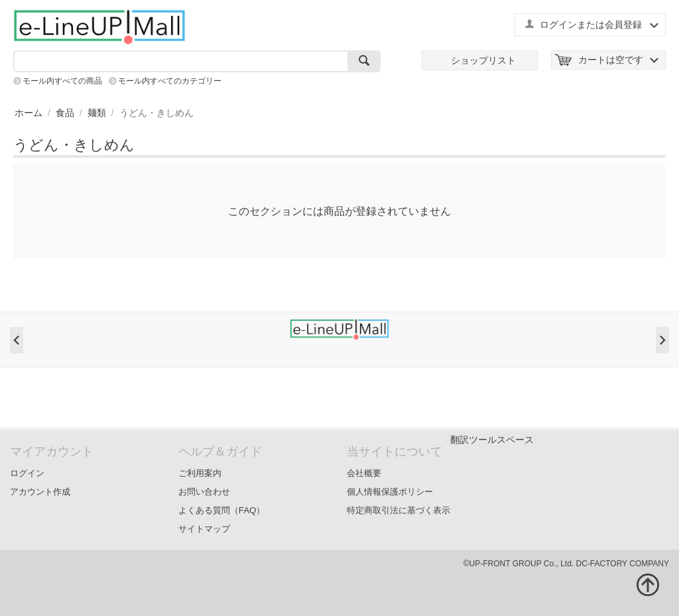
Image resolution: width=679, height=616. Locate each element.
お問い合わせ (204, 492)
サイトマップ (204, 529)
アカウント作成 (40, 492)
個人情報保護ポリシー (390, 492)
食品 (65, 113)
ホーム (29, 113)
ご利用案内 (200, 473)
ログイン (27, 473)
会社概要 (364, 473)
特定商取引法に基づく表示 (399, 510)
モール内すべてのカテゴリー (170, 81)
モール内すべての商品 (62, 81)
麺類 (97, 113)
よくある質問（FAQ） (222, 510)
